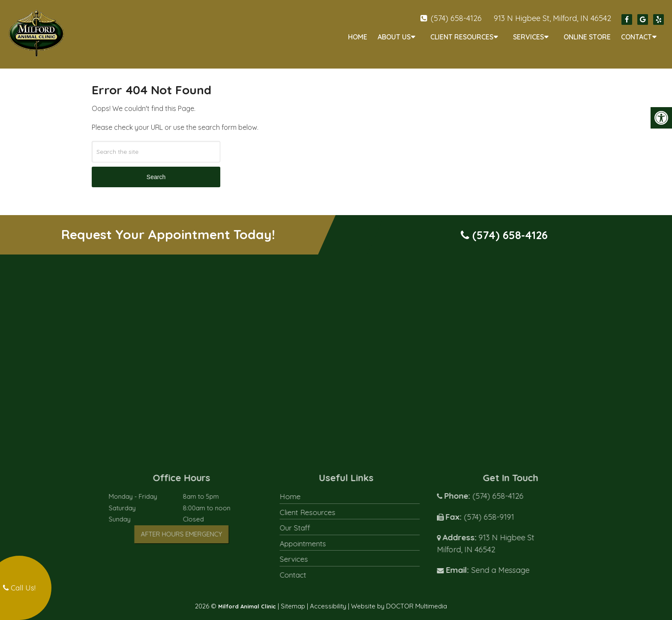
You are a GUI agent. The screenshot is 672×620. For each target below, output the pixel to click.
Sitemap (293, 599)
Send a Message (514, 563)
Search (156, 170)
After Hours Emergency (195, 527)
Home (358, 37)
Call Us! (19, 588)
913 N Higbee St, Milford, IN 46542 (552, 18)
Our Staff (309, 520)
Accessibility (328, 599)
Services (528, 37)
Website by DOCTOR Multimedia (399, 599)
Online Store (587, 37)
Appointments (317, 536)
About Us (394, 37)
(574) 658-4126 (456, 18)
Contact (636, 37)
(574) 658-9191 (502, 510)
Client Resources (462, 37)
